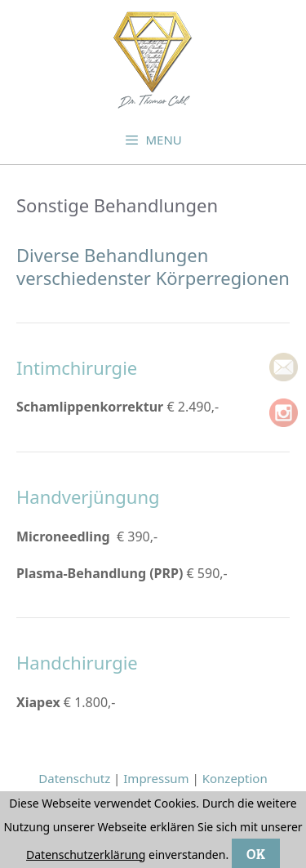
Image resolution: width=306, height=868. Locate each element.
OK (256, 853)
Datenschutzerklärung (86, 855)
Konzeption (235, 778)
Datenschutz (74, 778)
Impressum (156, 778)
